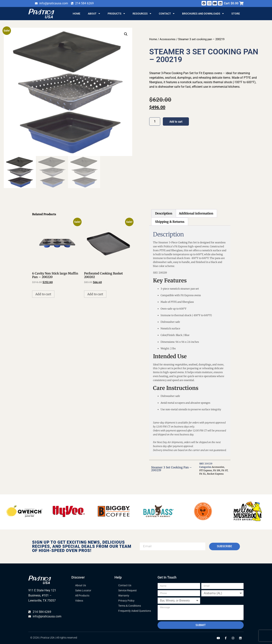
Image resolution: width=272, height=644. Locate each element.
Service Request (127, 590)
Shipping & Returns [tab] (170, 222)
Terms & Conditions (130, 606)
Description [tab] (164, 213)
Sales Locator (83, 590)
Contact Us (125, 585)
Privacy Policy (126, 601)
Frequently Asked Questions (135, 611)
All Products (82, 596)
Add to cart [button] (43, 294)
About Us (81, 585)
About (94, 14)
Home (76, 14)
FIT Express (206, 470)
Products (116, 14)
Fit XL (203, 474)
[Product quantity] (155, 121)
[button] (126, 34)
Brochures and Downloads (203, 14)
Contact (167, 14)
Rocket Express (215, 474)
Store (236, 14)
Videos (79, 601)
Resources (142, 14)
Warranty (124, 596)
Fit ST (224, 470)
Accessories (168, 39)
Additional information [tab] (196, 213)
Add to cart (176, 121)
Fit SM (217, 470)
